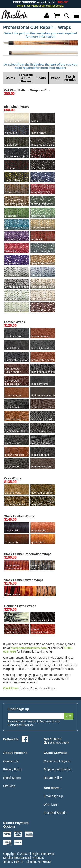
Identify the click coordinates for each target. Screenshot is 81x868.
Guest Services (56, 753)
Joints (10, 78)
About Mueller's (15, 753)
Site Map (9, 786)
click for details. (55, 6)
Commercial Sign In (57, 761)
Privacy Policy (13, 769)
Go (69, 716)
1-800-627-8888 (57, 743)
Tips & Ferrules (70, 78)
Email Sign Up (53, 796)
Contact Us (11, 761)
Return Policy (53, 778)
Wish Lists (51, 804)
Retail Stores (12, 778)
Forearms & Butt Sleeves (26, 78)
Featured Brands (55, 813)
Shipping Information (58, 769)
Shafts (41, 78)
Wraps (56, 78)
